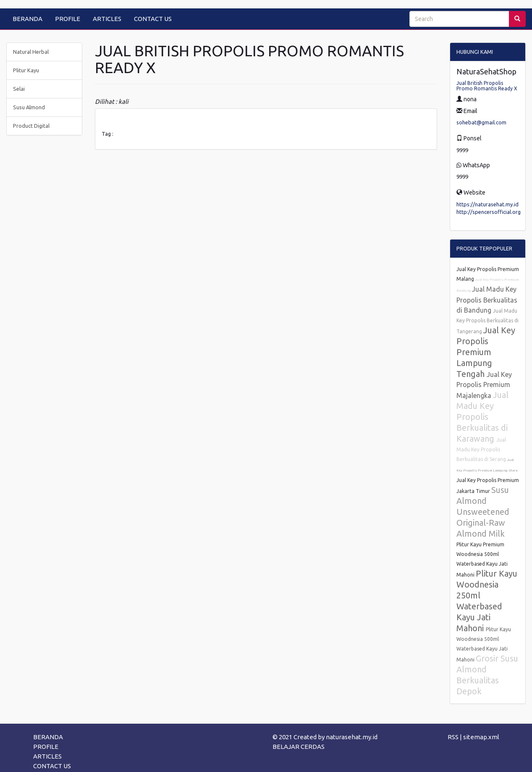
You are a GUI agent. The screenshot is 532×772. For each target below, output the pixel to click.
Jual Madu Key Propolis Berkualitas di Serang (482, 449)
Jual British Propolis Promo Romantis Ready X (487, 86)
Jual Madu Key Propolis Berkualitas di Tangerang (487, 321)
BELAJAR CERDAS (299, 747)
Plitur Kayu (26, 70)
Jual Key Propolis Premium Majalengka (484, 385)
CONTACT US (153, 19)
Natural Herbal (31, 52)
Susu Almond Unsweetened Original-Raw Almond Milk (483, 512)
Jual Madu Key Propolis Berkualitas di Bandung (487, 300)
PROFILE (68, 19)
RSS (453, 737)
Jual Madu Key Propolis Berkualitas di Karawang (482, 417)
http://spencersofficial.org (489, 212)
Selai (19, 89)
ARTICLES (107, 19)
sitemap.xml (481, 737)
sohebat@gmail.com (481, 122)
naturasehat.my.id (352, 737)
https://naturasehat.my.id (487, 204)
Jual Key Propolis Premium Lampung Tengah (486, 352)
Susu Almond (29, 107)
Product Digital (31, 126)
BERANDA (28, 19)
